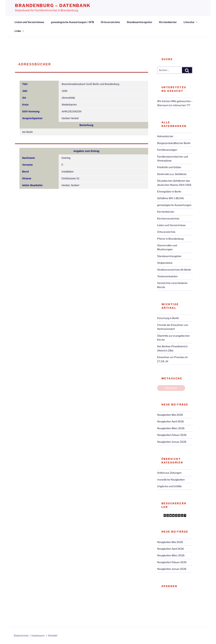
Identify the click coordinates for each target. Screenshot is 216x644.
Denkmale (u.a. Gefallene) (172, 174)
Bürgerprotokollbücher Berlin (174, 143)
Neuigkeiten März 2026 (171, 428)
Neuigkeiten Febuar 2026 (172, 435)
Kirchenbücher (168, 22)
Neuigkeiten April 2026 (170, 421)
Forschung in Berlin (168, 318)
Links (19, 31)
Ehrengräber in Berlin (169, 191)
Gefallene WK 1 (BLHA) (170, 198)
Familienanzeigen (167, 150)
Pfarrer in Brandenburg (170, 239)
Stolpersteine (165, 263)
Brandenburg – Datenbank (53, 5)
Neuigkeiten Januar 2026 (172, 442)
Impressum (38, 635)
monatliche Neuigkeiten (171, 480)
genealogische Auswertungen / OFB (72, 22)
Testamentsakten (167, 276)
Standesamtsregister (139, 22)
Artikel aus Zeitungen (169, 473)
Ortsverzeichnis (110, 22)
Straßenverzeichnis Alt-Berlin (174, 270)
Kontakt (53, 635)
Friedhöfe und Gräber (169, 167)
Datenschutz (21, 635)
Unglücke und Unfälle (169, 486)
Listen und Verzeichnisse (29, 22)
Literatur (191, 22)
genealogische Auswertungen (174, 205)
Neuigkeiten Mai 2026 (170, 415)
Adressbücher (165, 136)
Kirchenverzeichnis (168, 218)
